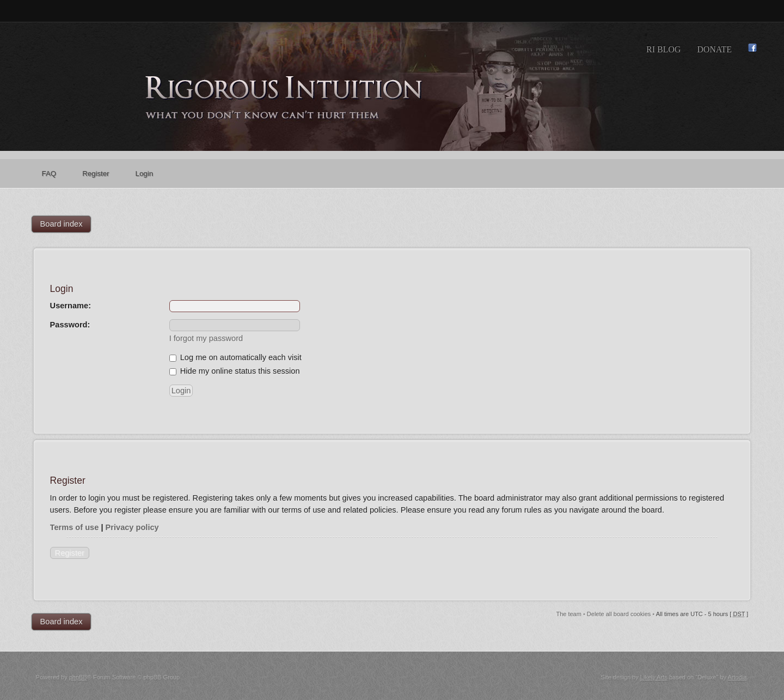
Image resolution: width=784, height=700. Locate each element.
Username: (71, 306)
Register (70, 553)
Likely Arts (654, 677)
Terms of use (75, 527)
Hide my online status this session (235, 371)
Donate (714, 49)
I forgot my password (206, 338)
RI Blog (663, 49)
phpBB (78, 677)
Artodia (737, 677)
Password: (70, 325)
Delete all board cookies (619, 614)
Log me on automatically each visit (235, 357)
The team (568, 614)
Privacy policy (132, 527)
